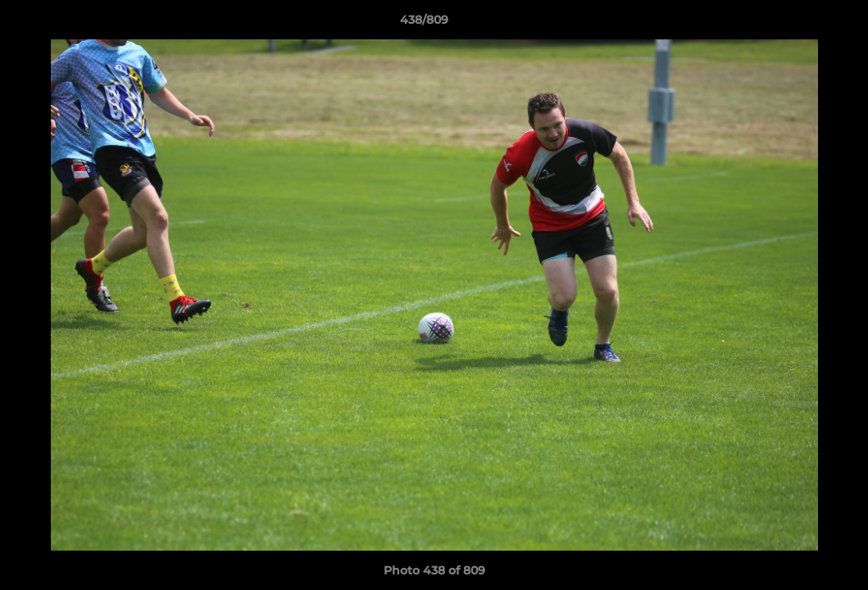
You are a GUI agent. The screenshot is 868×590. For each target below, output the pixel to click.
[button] (799, 24)
